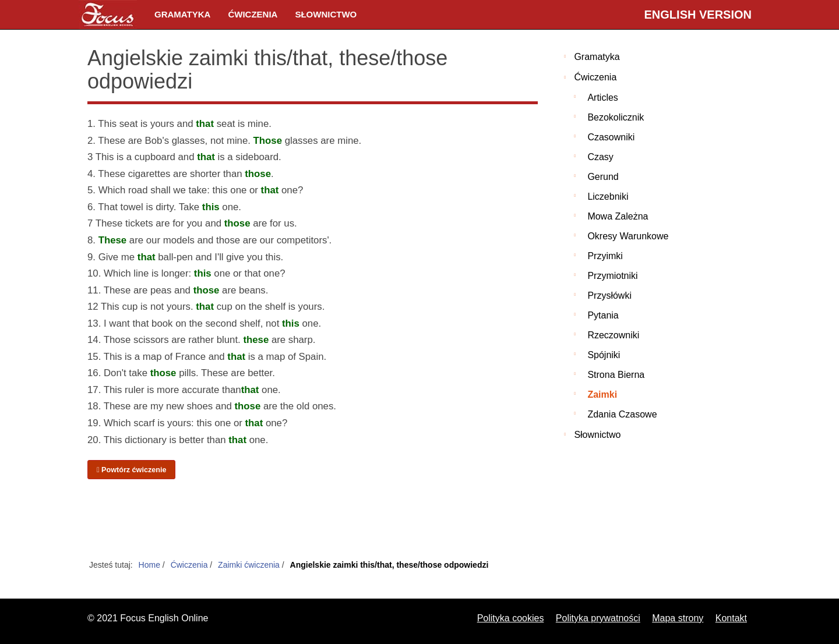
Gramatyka (182, 14)
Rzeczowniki (613, 335)
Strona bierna (616, 375)
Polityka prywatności (598, 618)
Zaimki (602, 394)
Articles (602, 98)
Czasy (600, 157)
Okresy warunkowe (628, 236)
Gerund (603, 177)
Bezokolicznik (616, 117)
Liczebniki (608, 197)
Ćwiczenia (253, 14)
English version (698, 15)
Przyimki (605, 256)
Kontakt (731, 618)
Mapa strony (678, 618)
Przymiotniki (612, 276)
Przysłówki (609, 296)
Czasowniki (611, 137)
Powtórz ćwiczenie (131, 470)
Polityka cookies (511, 618)
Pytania (603, 315)
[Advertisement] (313, 520)
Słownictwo (326, 14)
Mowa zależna (618, 216)
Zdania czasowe (622, 414)
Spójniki (604, 355)
